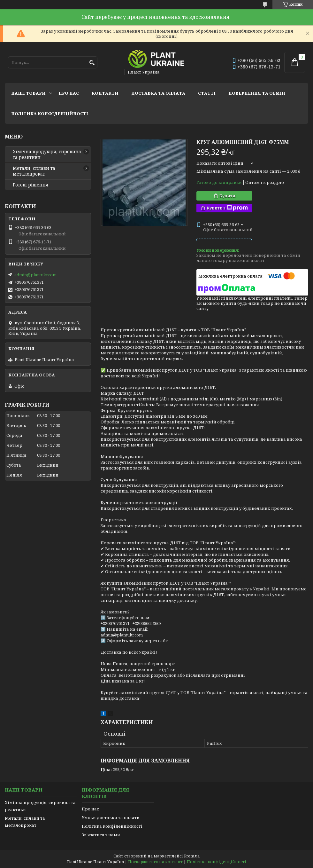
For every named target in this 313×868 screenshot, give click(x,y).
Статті (207, 93)
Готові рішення (31, 185)
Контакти (105, 93)
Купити (227, 196)
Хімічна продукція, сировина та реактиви (47, 154)
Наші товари (28, 93)
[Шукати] (92, 63)
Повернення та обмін (257, 93)
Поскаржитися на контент (155, 862)
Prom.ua (192, 856)
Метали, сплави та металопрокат (34, 171)
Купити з (227, 208)
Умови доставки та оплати (111, 817)
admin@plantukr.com (35, 275)
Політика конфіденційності (50, 114)
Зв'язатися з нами (101, 835)
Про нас (69, 93)
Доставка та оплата (158, 93)
